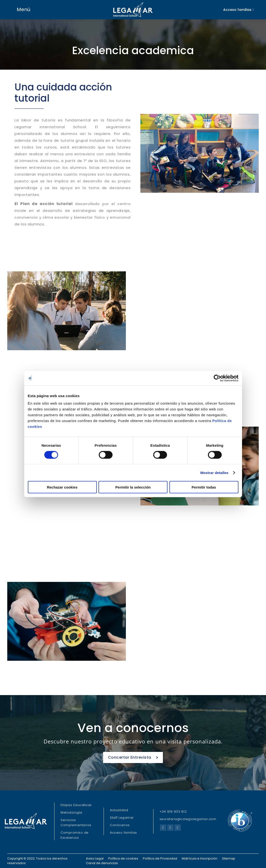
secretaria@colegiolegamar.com (188, 819)
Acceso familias (123, 833)
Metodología (71, 812)
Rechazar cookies (62, 487)
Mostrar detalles (214, 472)
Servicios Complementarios (76, 823)
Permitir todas (204, 487)
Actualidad (119, 810)
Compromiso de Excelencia (75, 835)
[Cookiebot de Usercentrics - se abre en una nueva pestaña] (217, 378)
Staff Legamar (122, 818)
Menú (23, 9)
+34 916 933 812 (173, 812)
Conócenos (120, 825)
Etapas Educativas (76, 805)
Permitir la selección (133, 487)
